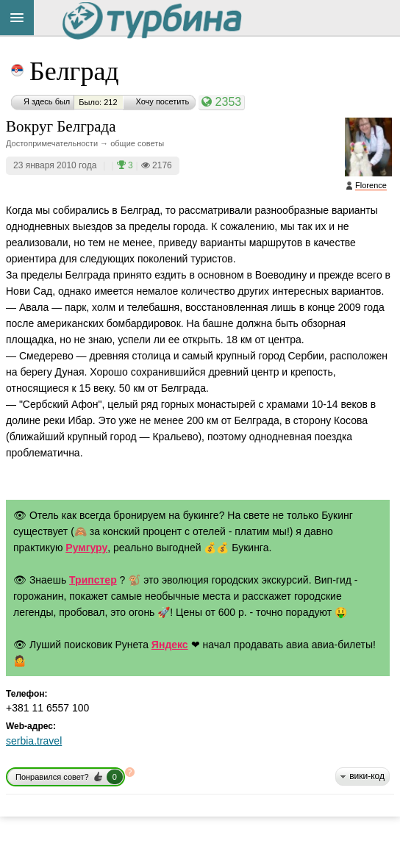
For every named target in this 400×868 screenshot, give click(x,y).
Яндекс (170, 645)
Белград (74, 71)
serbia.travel (34, 741)
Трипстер (93, 580)
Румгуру (86, 548)
